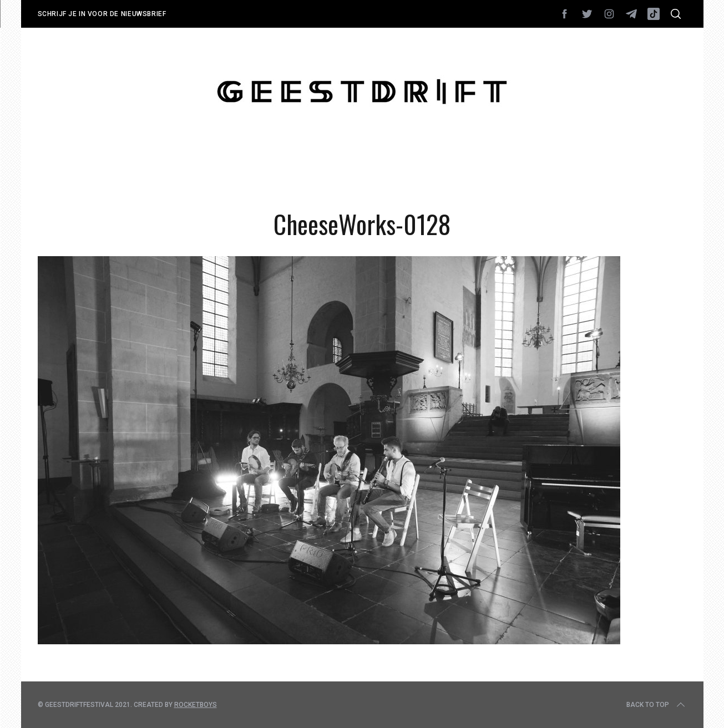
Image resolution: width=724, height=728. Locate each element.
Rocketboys (196, 705)
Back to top (657, 705)
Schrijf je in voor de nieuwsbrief (102, 14)
